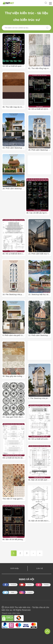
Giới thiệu (15, 568)
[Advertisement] (41, 165)
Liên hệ (40, 568)
